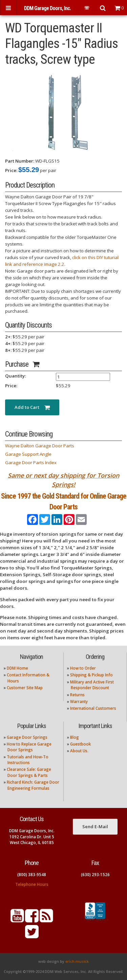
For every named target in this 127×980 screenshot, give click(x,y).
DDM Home (17, 668)
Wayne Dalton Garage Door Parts (40, 446)
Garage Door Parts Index (31, 463)
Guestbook (80, 744)
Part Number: (20, 161)
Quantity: (15, 376)
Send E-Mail (95, 827)
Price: (11, 170)
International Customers (93, 708)
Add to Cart (32, 407)
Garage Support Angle (28, 454)
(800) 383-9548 (32, 875)
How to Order (83, 668)
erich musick (77, 961)
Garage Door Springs (27, 737)
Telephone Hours (32, 884)
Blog (75, 737)
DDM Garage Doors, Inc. (47, 8)
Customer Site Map (25, 688)
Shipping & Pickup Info (91, 675)
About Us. (79, 751)
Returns (77, 695)
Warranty (79, 702)
